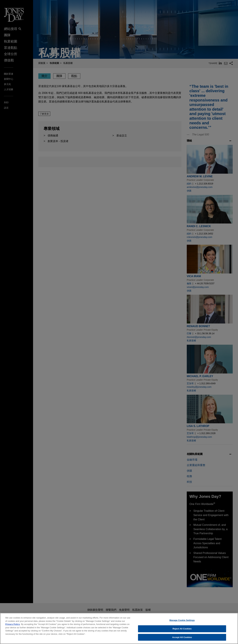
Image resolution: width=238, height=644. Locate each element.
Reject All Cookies (182, 632)
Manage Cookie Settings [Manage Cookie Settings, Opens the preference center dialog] (182, 624)
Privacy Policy (13, 628)
